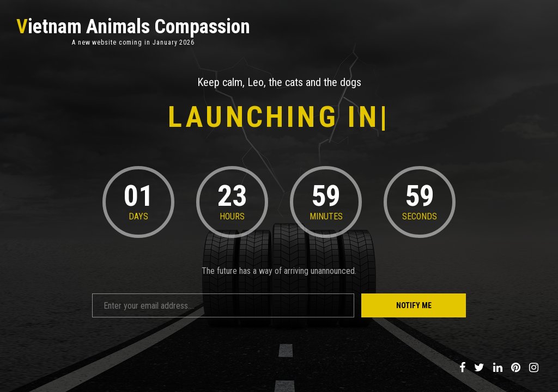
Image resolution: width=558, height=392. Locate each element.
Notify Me (414, 305)
